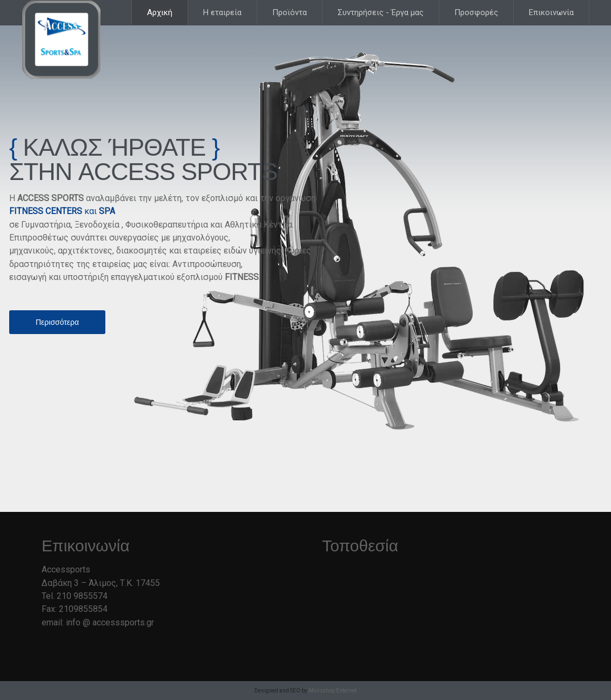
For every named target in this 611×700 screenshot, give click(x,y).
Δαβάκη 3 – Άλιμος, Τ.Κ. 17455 (101, 583)
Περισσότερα (57, 322)
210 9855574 (82, 596)
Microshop (322, 691)
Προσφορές (476, 12)
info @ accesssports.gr (110, 622)
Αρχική (160, 12)
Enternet (346, 691)
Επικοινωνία (551, 12)
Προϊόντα (290, 12)
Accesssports (62, 41)
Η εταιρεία (222, 12)
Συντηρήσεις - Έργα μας (381, 12)
